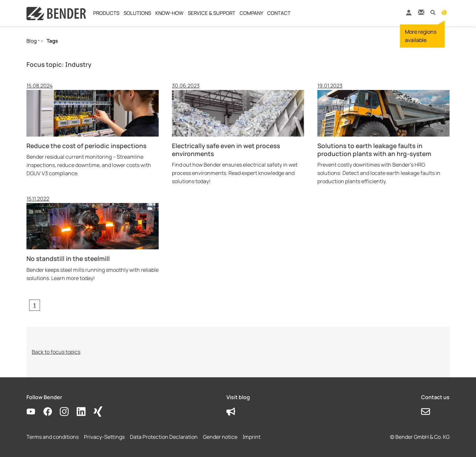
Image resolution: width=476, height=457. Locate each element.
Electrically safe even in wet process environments (226, 150)
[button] (433, 12)
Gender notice (220, 437)
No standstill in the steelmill (68, 259)
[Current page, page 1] (35, 305)
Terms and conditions (53, 437)
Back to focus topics (56, 352)
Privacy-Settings (104, 437)
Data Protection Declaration (164, 437)
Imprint (252, 437)
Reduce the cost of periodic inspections (86, 146)
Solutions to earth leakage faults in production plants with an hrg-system (374, 150)
